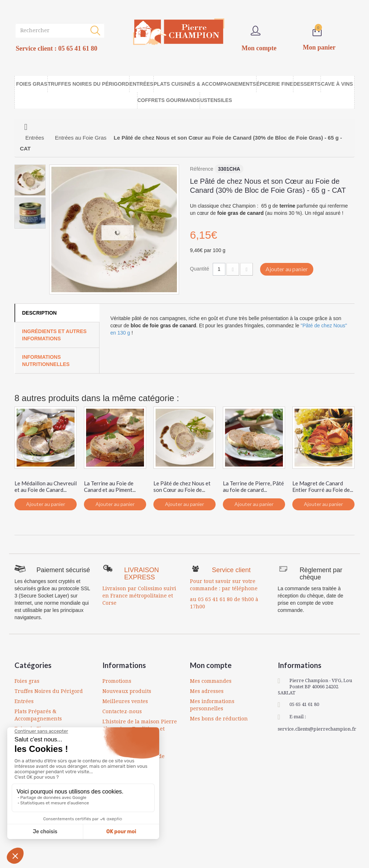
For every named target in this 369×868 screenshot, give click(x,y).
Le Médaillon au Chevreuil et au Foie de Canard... (46, 486)
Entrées (24, 701)
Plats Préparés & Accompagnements (38, 715)
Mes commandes (211, 681)
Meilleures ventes (125, 701)
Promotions (117, 681)
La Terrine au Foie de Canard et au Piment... (110, 486)
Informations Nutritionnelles (46, 361)
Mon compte (211, 665)
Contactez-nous (122, 711)
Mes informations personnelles (212, 705)
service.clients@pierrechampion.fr (317, 729)
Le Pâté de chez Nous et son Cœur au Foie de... (182, 486)
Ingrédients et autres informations (54, 335)
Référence (202, 169)
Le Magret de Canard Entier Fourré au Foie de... (323, 486)
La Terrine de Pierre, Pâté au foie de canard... (253, 486)
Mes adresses (207, 691)
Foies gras (27, 681)
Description (39, 313)
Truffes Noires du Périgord (49, 691)
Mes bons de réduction (219, 719)
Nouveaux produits (127, 691)
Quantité (200, 269)
